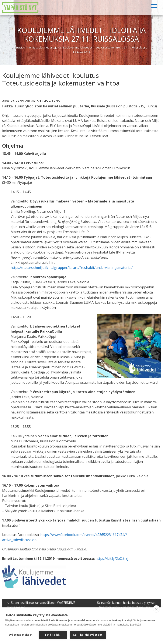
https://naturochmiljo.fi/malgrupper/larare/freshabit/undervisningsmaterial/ (72, 268)
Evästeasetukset (21, 635)
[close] (156, 609)
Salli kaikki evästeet (88, 635)
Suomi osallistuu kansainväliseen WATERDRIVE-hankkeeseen (42, 605)
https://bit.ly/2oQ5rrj (112, 559)
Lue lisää (135, 625)
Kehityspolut (35, 47)
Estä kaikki (53, 635)
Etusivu (20, 47)
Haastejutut (53, 47)
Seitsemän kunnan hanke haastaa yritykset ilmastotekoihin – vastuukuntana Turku (126, 605)
